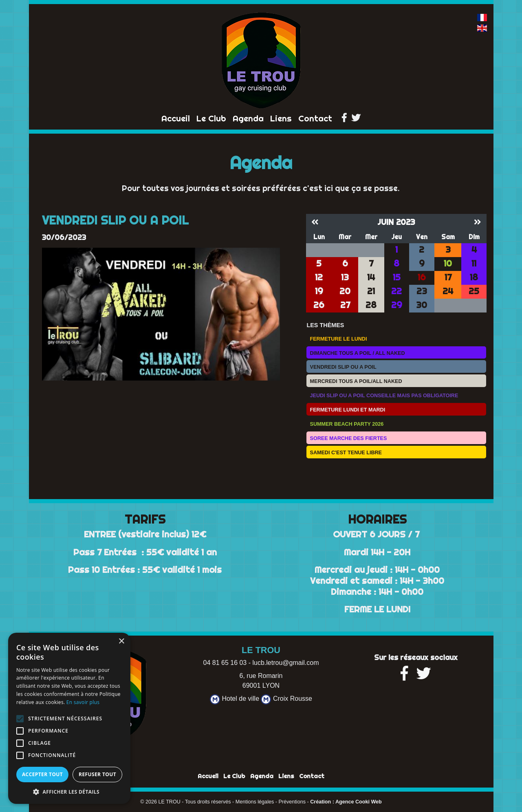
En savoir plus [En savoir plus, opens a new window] (83, 702)
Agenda (248, 118)
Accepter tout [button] (42, 774)
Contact (315, 118)
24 (448, 291)
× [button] (121, 641)
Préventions (292, 802)
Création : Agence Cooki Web (346, 802)
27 (345, 305)
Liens (281, 118)
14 (371, 277)
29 (397, 305)
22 (396, 291)
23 (422, 291)
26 (319, 305)
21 (371, 291)
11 (474, 263)
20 (345, 291)
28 (371, 305)
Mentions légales (255, 802)
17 (448, 277)
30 (422, 305)
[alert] (69, 718)
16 (422, 277)
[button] (69, 792)
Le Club (211, 118)
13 (345, 277)
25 (474, 291)
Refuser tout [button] (97, 774)
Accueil (176, 118)
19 (319, 291)
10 (448, 263)
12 (319, 277)
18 (474, 277)
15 (397, 277)
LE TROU (170, 802)
